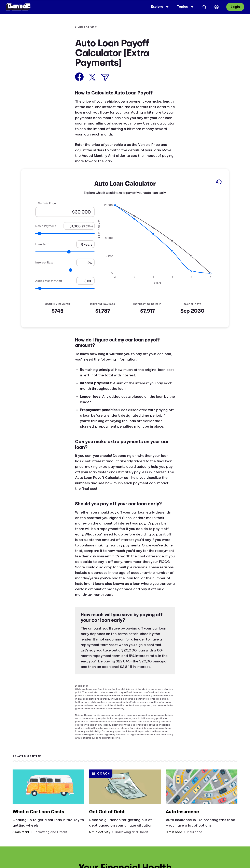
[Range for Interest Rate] (65, 270)
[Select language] (214, 7)
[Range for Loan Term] (65, 252)
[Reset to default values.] (218, 183)
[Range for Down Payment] (65, 234)
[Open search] (202, 7)
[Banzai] (21, 7)
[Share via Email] (105, 77)
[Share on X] (92, 77)
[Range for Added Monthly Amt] (65, 288)
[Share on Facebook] (79, 77)
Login (233, 7)
